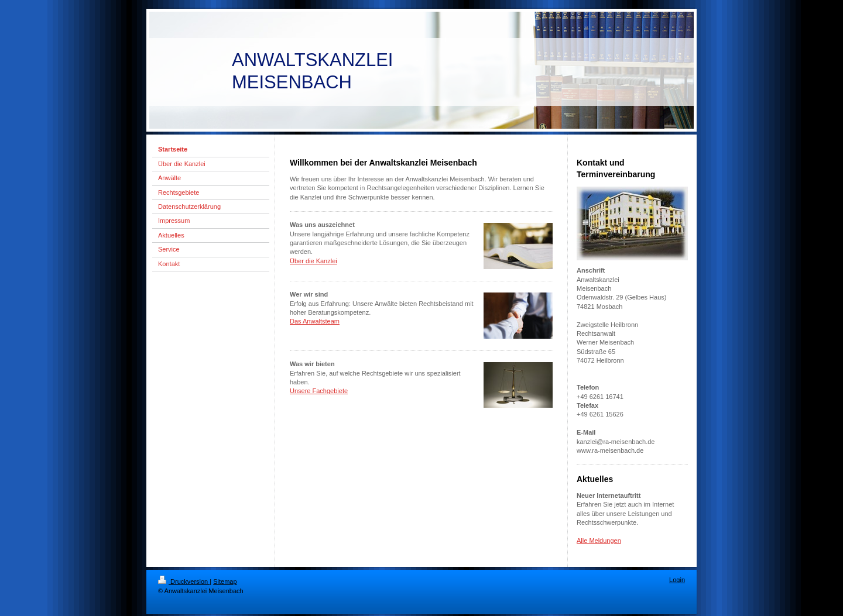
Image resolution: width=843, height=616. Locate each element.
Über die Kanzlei (313, 261)
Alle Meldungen (599, 541)
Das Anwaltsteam (315, 321)
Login (677, 580)
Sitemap (225, 581)
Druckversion (184, 581)
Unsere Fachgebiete (319, 391)
